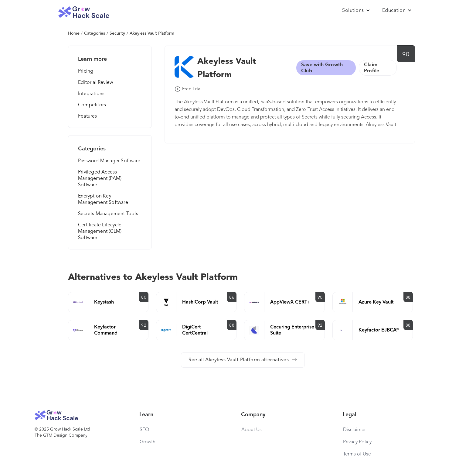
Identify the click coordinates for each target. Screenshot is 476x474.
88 (408, 297)
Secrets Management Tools (108, 214)
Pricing (86, 71)
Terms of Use (357, 454)
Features (88, 116)
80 (144, 297)
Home (74, 33)
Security (117, 33)
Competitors (92, 105)
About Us (252, 430)
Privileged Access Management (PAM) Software (100, 179)
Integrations (91, 94)
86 (232, 297)
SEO (144, 430)
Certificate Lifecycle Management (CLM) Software (100, 232)
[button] (356, 11)
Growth (148, 442)
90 (406, 55)
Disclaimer (354, 430)
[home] (84, 12)
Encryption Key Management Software (103, 199)
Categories (95, 33)
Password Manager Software (109, 161)
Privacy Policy (357, 442)
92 (144, 325)
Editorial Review (95, 83)
